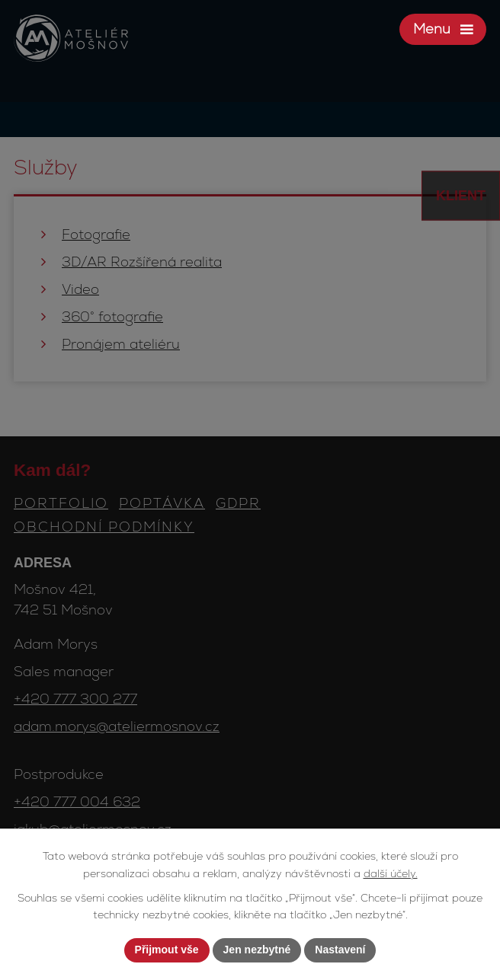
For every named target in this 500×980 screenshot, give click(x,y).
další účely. (391, 873)
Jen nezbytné (257, 950)
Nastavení (340, 950)
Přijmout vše (167, 950)
